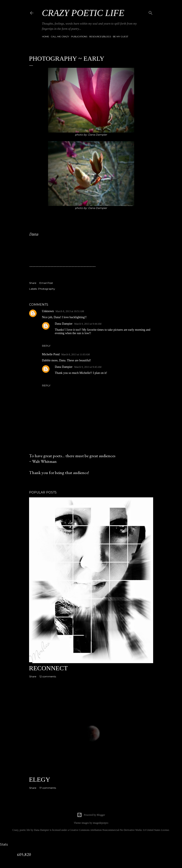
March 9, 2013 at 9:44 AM (88, 324)
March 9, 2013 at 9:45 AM (88, 367)
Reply (46, 346)
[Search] (151, 12)
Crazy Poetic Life (83, 13)
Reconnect (48, 668)
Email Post (46, 283)
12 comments (48, 676)
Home (46, 37)
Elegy (40, 779)
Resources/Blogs (100, 37)
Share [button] (33, 283)
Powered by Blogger (91, 815)
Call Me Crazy (60, 37)
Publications (79, 37)
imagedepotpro (101, 823)
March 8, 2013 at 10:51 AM (70, 311)
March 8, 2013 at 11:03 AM (76, 354)
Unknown (48, 311)
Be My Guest (121, 37)
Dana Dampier (64, 324)
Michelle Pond (51, 354)
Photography (47, 289)
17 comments (48, 788)
